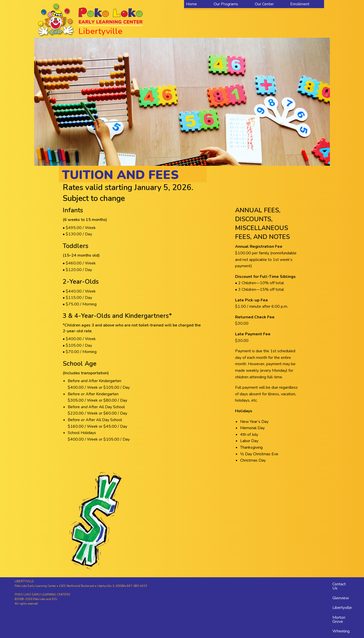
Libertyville (342, 608)
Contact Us (339, 586)
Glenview (341, 598)
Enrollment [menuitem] (300, 4)
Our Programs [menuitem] (226, 4)
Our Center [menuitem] (264, 4)
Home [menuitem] (191, 4)
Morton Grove (339, 620)
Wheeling (341, 631)
